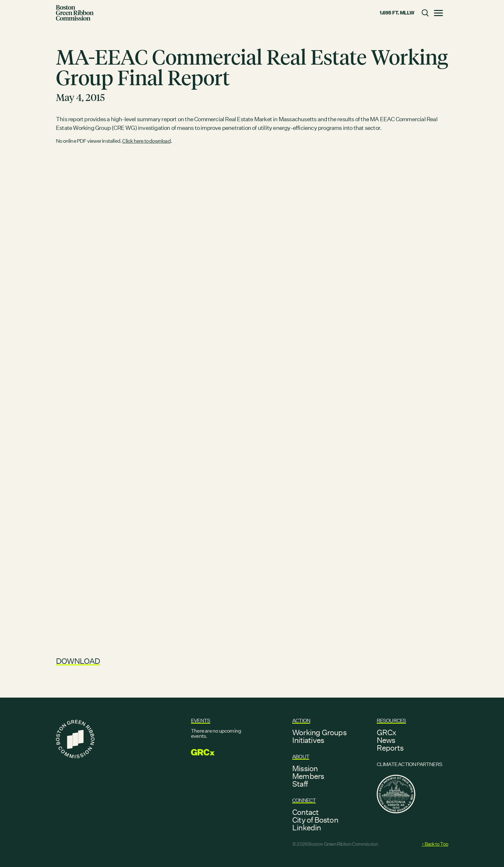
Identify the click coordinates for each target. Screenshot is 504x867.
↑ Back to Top (435, 844)
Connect (304, 800)
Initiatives (308, 740)
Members (308, 776)
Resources (392, 721)
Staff (300, 784)
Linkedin (307, 827)
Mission (305, 768)
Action (301, 721)
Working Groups (319, 732)
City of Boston (315, 820)
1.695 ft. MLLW (397, 13)
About (301, 757)
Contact (305, 812)
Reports (390, 748)
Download (78, 661)
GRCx (387, 732)
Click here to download (146, 141)
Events (201, 721)
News (386, 740)
